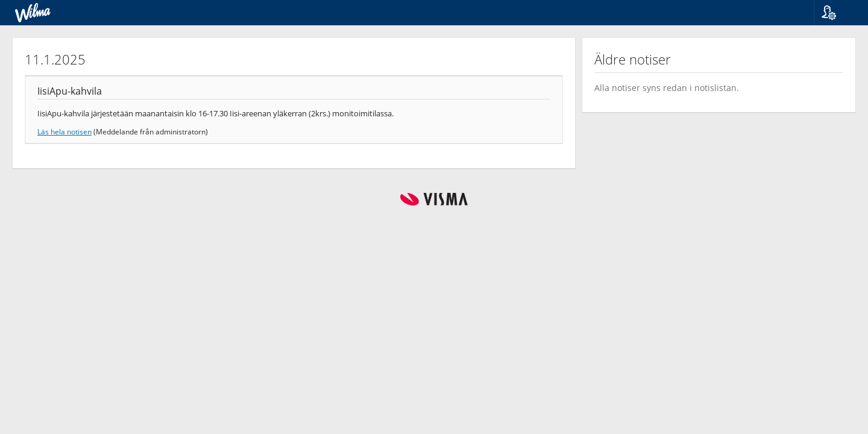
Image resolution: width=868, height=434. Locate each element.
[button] (836, 13)
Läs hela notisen (64, 131)
